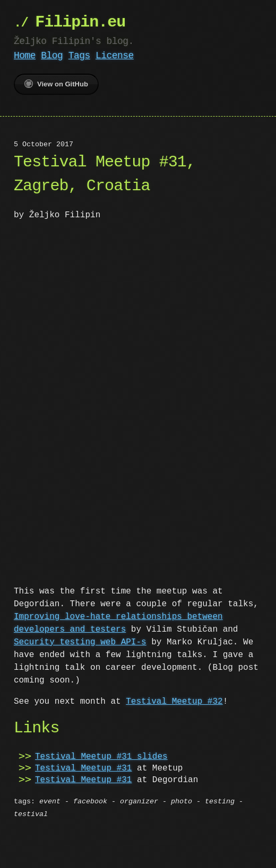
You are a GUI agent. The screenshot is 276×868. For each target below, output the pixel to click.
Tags (79, 56)
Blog (52, 56)
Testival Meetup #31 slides (101, 756)
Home (25, 56)
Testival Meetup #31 (83, 767)
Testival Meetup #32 (174, 701)
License (115, 56)
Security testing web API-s (80, 641)
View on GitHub (56, 84)
